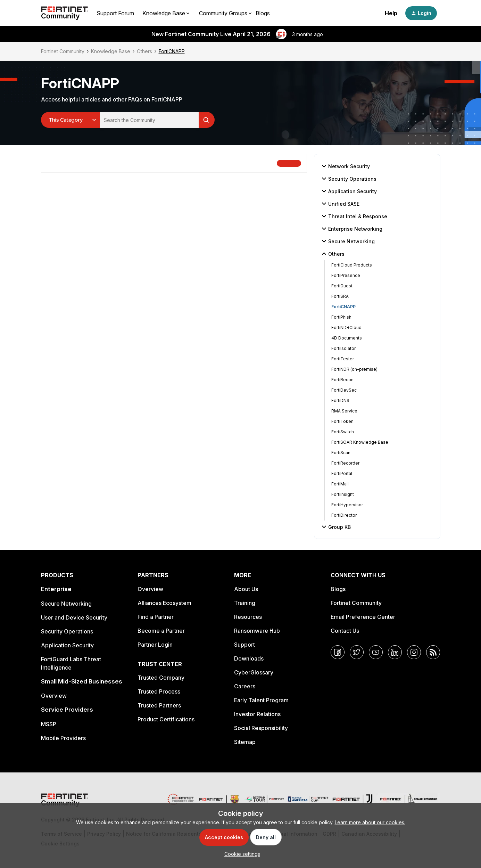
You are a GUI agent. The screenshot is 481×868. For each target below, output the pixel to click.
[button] (421, 13)
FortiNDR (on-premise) (354, 369)
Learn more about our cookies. (370, 822)
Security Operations (348, 179)
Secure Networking (347, 241)
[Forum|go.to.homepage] (65, 13)
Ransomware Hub (257, 631)
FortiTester (343, 359)
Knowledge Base (111, 51)
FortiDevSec (344, 390)
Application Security (348, 191)
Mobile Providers (63, 738)
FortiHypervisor (347, 505)
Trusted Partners (159, 705)
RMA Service (344, 411)
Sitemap (245, 742)
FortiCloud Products (352, 265)
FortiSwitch (343, 432)
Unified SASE (340, 204)
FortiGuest (342, 286)
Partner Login (155, 645)
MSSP (49, 724)
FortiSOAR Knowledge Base (360, 442)
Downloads (249, 658)
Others (144, 51)
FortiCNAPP (343, 307)
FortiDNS (340, 400)
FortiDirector (344, 515)
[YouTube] (376, 652)
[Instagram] (414, 652)
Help (391, 13)
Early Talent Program (261, 700)
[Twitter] (357, 652)
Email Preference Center (363, 617)
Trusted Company (161, 678)
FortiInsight (343, 494)
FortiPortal (342, 473)
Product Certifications (166, 719)
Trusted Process (159, 691)
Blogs (263, 13)
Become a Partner (161, 631)
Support (244, 645)
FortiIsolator (343, 348)
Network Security (345, 166)
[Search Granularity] (71, 120)
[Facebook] (338, 652)
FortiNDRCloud (346, 327)
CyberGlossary (254, 672)
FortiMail (340, 484)
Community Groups (223, 13)
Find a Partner (156, 617)
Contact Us (345, 631)
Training (245, 603)
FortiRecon (342, 380)
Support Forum (115, 13)
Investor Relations (257, 714)
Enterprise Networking (351, 229)
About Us (246, 589)
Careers (245, 686)
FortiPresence (346, 275)
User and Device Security (74, 617)
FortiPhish (341, 317)
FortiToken (342, 421)
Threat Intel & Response (354, 216)
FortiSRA (340, 296)
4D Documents (347, 338)
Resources (248, 617)
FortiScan (341, 453)
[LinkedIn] (395, 652)
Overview (54, 696)
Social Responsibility (261, 728)
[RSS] (433, 652)
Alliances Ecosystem (164, 603)
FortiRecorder (345, 463)
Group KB (335, 527)
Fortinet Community (63, 51)
